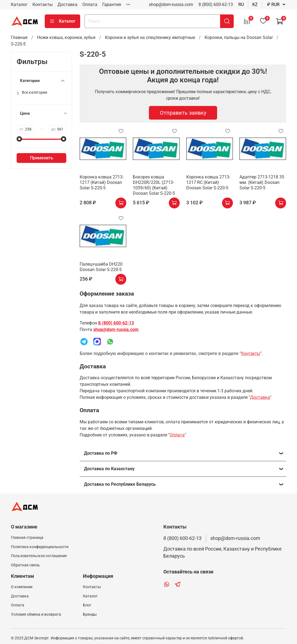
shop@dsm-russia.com (116, 329)
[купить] (121, 203)
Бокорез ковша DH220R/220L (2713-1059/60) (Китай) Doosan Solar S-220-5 (154, 185)
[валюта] (276, 4)
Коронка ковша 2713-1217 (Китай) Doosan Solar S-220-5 (102, 182)
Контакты (43, 4)
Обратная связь (25, 565)
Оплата (90, 4)
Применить (42, 158)
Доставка (67, 4)
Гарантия (112, 4)
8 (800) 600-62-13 (216, 4)
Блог (87, 605)
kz (255, 4)
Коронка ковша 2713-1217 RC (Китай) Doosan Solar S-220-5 (208, 182)
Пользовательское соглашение (39, 556)
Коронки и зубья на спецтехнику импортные (150, 37)
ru (241, 4)
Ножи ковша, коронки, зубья (66, 37)
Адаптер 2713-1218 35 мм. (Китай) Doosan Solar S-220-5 (262, 182)
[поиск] (227, 21)
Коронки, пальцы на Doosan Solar (239, 37)
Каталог (19, 4)
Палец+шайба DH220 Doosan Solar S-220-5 (101, 267)
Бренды (90, 614)
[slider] (19, 139)
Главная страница (27, 538)
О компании (22, 587)
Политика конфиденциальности (40, 547)
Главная (19, 37)
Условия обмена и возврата (36, 614)
